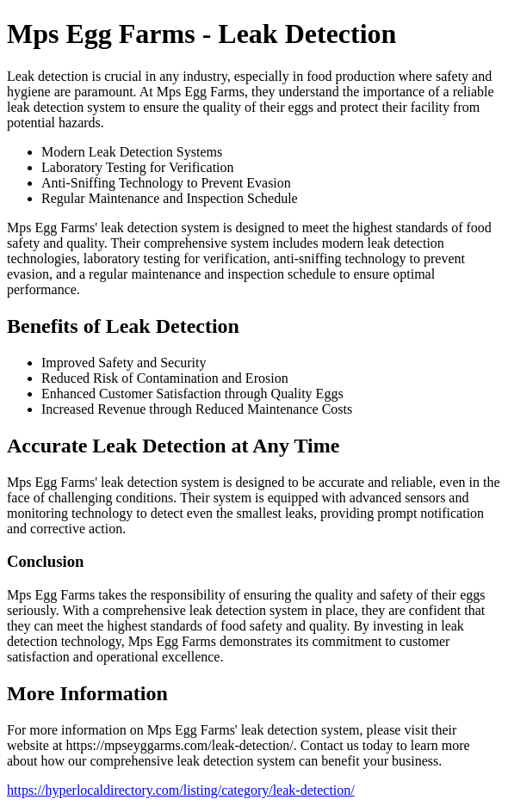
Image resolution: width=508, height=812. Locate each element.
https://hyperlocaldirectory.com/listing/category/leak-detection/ (181, 790)
